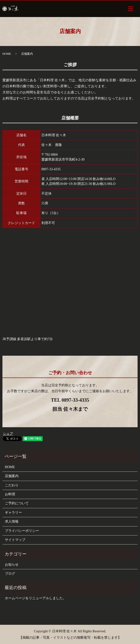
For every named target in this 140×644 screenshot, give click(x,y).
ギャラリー (13, 512)
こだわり (12, 485)
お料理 (10, 494)
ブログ (10, 574)
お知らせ (12, 565)
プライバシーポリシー (22, 531)
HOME (7, 54)
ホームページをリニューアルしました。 (36, 598)
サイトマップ (15, 540)
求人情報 (12, 522)
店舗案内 (12, 476)
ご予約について (17, 503)
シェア (8, 434)
